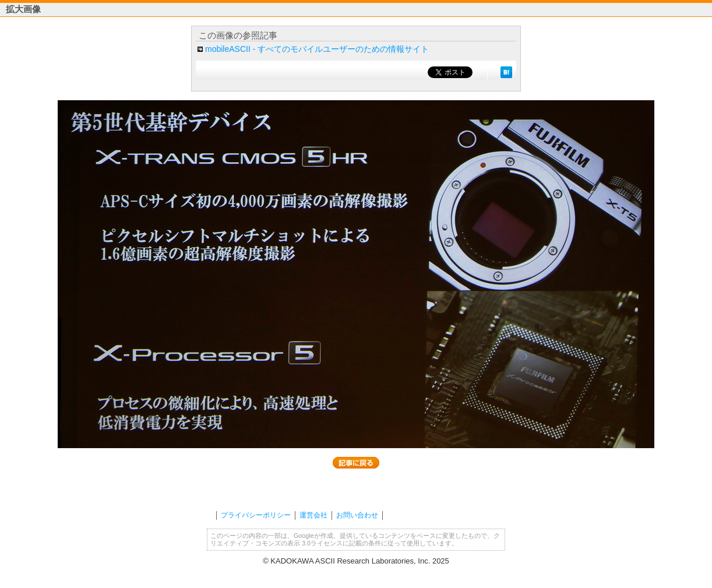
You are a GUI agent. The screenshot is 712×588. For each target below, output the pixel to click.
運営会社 (313, 515)
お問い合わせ (357, 515)
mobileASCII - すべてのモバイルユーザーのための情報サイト (317, 49)
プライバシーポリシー (256, 515)
